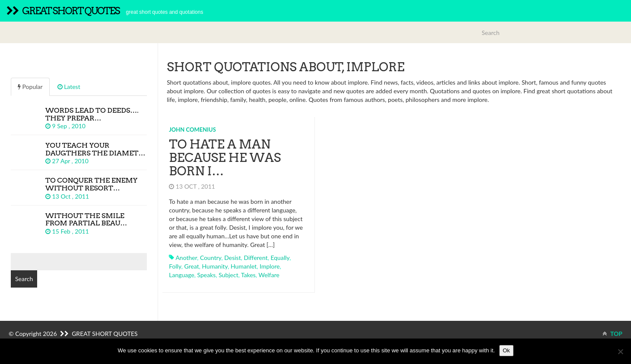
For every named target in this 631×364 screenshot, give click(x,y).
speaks (207, 275)
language (182, 275)
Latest (69, 87)
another (186, 258)
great (192, 266)
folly (175, 266)
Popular (30, 87)
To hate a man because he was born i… (225, 158)
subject (228, 275)
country (211, 258)
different (255, 258)
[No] (620, 351)
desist (232, 258)
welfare (269, 275)
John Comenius (192, 130)
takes (248, 275)
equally (280, 258)
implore (270, 266)
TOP (612, 334)
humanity (215, 266)
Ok (506, 350)
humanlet (244, 266)
